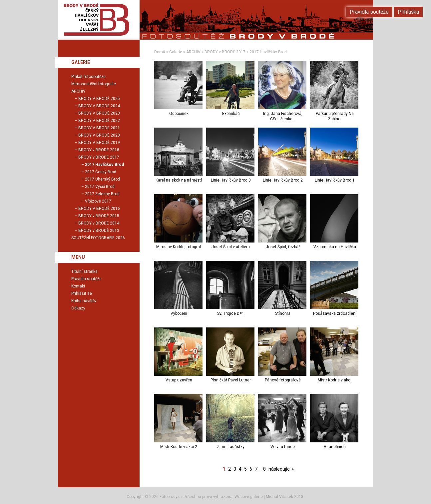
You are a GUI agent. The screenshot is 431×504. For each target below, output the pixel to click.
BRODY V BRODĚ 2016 (99, 209)
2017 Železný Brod (102, 194)
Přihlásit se (82, 293)
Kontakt (78, 286)
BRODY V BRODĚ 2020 (99, 135)
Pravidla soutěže (86, 279)
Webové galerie (249, 497)
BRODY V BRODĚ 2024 (99, 106)
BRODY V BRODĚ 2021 (99, 128)
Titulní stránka (84, 271)
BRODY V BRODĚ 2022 (99, 121)
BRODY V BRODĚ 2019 (99, 143)
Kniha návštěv (84, 301)
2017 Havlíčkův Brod (268, 52)
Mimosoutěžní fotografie (94, 84)
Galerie (176, 52)
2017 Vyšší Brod (100, 187)
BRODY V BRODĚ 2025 (99, 99)
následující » (281, 469)
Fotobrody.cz (171, 497)
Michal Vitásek (279, 497)
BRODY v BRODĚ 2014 (99, 223)
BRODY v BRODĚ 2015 (99, 216)
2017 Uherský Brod (102, 179)
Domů (160, 52)
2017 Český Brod (101, 172)
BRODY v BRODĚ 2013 (99, 231)
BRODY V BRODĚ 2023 (99, 113)
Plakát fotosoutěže (88, 77)
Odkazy (78, 308)
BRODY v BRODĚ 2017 (225, 52)
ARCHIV (193, 52)
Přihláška (408, 12)
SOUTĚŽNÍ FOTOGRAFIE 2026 (98, 238)
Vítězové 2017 (98, 201)
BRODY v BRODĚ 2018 (99, 150)
